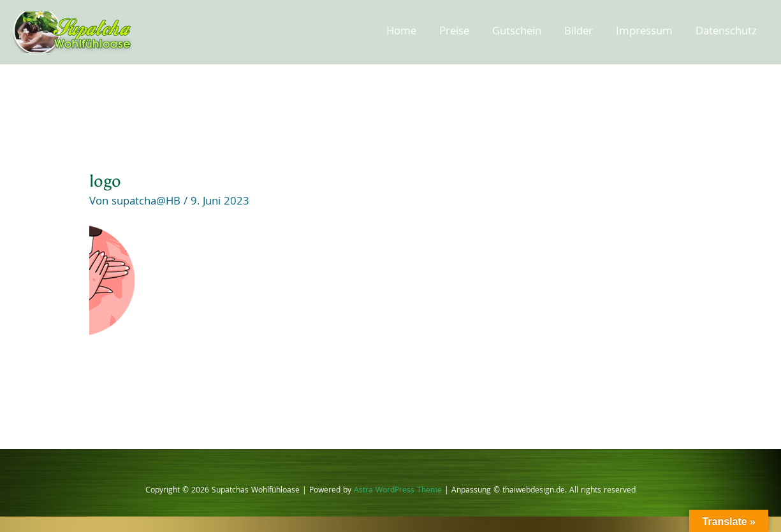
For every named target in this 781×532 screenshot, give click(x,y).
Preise (454, 32)
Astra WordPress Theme (398, 491)
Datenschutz (726, 32)
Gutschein (517, 32)
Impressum (644, 32)
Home (401, 32)
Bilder (579, 32)
